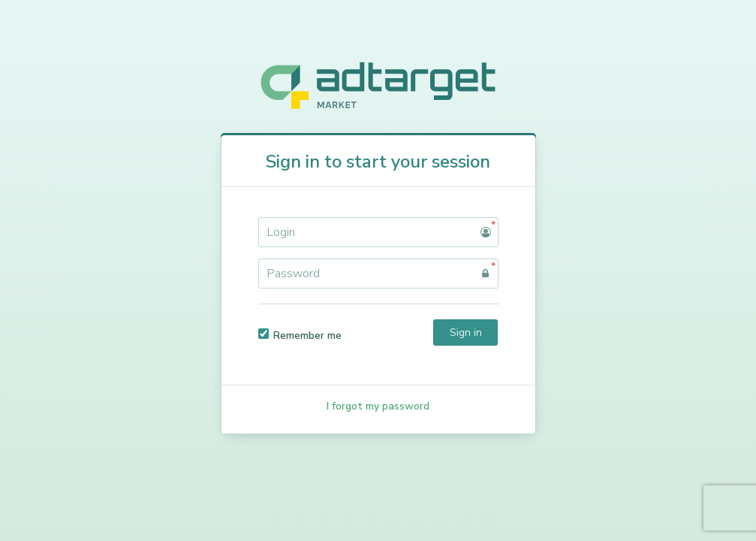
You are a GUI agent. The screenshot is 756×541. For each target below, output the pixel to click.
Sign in (466, 332)
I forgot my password (378, 406)
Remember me (300, 335)
